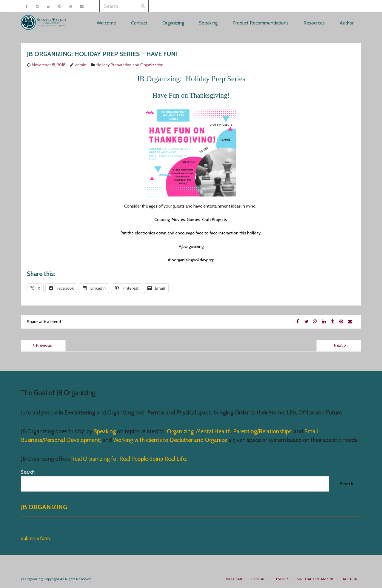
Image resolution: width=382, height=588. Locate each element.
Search (28, 472)
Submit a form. (36, 538)
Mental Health (213, 431)
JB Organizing (44, 507)
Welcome (235, 579)
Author (350, 579)
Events (283, 579)
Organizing (180, 431)
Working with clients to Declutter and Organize (170, 440)
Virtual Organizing (316, 579)
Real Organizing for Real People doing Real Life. (128, 459)
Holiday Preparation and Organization (130, 65)
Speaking (105, 431)
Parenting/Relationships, (263, 431)
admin (81, 65)
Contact (260, 579)
